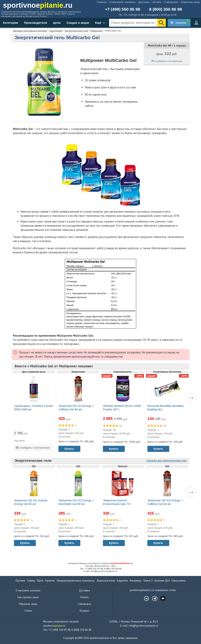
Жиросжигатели (106, 581)
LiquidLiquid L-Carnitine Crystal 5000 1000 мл (33, 408)
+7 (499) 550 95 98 (123, 9)
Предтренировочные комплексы (76, 581)
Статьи (28, 611)
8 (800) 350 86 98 (166, 9)
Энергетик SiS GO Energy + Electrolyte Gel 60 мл (76, 502)
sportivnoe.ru (38, 5)
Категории (10, 23)
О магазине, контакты (123, 2)
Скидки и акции (78, 23)
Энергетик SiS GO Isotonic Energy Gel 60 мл (31, 502)
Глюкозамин (179, 581)
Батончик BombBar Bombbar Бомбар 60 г (166, 408)
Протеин (20, 581)
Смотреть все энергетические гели (167, 461)
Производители (35, 23)
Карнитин (122, 581)
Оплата (157, 2)
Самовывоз (171, 2)
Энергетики (56, 31)
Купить (69, 449)
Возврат (84, 611)
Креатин (50, 581)
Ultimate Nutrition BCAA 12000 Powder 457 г (122, 408)
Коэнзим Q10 (162, 581)
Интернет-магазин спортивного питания (100, 563)
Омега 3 (148, 581)
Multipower (97, 31)
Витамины (136, 581)
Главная (102, 2)
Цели (57, 23)
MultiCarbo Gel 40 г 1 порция (167, 45)
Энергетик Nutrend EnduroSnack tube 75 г (117, 502)
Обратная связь (191, 2)
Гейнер (31, 581)
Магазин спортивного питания (30, 31)
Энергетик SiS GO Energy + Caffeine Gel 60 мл (76, 408)
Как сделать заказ (28, 597)
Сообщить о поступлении (169, 61)
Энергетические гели (76, 31)
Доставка (144, 2)
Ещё (98, 23)
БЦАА (40, 581)
